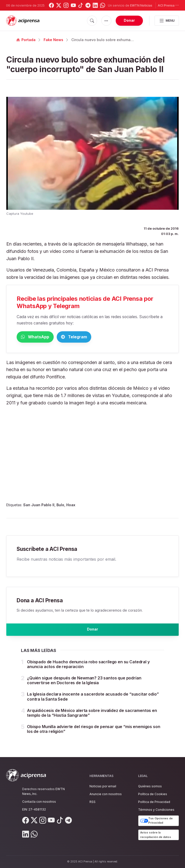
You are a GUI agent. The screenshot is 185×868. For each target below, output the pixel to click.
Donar (129, 20)
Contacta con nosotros (39, 802)
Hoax (71, 506)
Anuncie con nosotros (106, 794)
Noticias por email (103, 786)
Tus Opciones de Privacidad (156, 821)
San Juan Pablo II (39, 506)
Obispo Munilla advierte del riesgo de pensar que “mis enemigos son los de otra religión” (94, 734)
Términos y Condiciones (156, 810)
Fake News (53, 40)
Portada (26, 40)
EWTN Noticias (141, 5)
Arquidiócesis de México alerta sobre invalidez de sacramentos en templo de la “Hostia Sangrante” (92, 718)
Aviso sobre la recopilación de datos (156, 835)
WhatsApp (43, 337)
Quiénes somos (150, 786)
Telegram (97, 337)
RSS (92, 802)
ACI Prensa (168, 5)
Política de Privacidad (154, 802)
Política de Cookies (153, 794)
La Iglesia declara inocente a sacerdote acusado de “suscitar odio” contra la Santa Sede (93, 701)
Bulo (60, 506)
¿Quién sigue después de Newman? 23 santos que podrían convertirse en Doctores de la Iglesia (84, 685)
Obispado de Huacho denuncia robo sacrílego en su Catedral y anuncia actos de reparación (88, 669)
